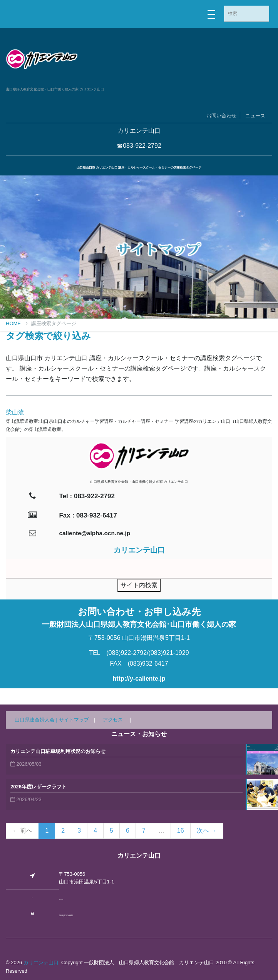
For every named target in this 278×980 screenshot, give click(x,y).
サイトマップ (74, 720)
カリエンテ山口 (41, 962)
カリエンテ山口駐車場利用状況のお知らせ (58, 751)
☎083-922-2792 (139, 146)
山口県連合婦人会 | (37, 720)
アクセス (113, 720)
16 (181, 831)
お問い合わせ (221, 116)
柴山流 (15, 412)
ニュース (255, 116)
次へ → (207, 831)
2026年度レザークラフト (39, 787)
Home (17, 323)
